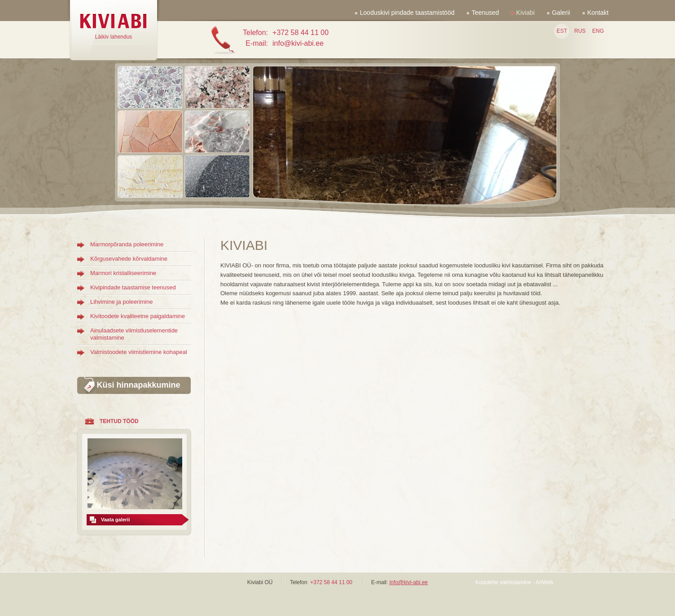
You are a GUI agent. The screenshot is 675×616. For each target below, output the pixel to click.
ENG (598, 31)
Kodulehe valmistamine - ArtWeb (514, 582)
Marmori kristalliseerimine (123, 273)
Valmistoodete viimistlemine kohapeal (139, 352)
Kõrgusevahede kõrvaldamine (129, 259)
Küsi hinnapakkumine (138, 385)
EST (562, 31)
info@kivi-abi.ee (409, 582)
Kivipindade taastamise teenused (133, 287)
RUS (580, 31)
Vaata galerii (115, 520)
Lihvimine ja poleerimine (121, 302)
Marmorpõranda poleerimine (127, 244)
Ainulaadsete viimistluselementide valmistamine (134, 334)
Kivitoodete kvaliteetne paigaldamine (138, 316)
